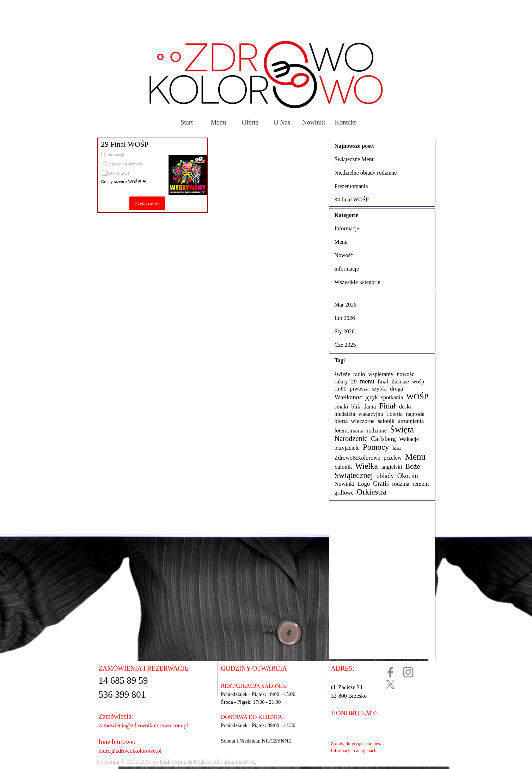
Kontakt (345, 122)
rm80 (341, 389)
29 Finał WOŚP (125, 144)
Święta (402, 429)
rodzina (401, 484)
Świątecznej (354, 475)
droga (396, 389)
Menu (219, 122)
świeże (342, 374)
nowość (405, 374)
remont (421, 484)
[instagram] (408, 672)
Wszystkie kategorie (357, 282)
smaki (341, 407)
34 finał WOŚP (352, 199)
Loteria (394, 414)
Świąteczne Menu (355, 159)
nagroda (415, 414)
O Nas (282, 122)
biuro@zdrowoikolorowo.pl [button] (130, 751)
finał (383, 382)
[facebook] (390, 672)
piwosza (359, 389)
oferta (341, 421)
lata (397, 448)
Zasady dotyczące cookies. (356, 743)
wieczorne (363, 421)
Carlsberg (383, 439)
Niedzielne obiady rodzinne (366, 173)
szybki (380, 389)
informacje (347, 269)
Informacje (116, 155)
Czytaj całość (147, 203)
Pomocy (376, 447)
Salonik (343, 467)
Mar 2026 (346, 305)
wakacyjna (371, 414)
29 (354, 382)
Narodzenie (351, 438)
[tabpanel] (244, 762)
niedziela (345, 414)
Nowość (344, 255)
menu (367, 381)
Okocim (408, 476)
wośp (418, 382)
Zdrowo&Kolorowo (125, 164)
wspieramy (381, 374)
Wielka (366, 466)
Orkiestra (372, 492)
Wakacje (409, 439)
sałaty (341, 382)
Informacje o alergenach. (354, 750)
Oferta (250, 122)
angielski (392, 467)
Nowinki (314, 122)
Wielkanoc (348, 397)
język (371, 397)
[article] (152, 175)
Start (187, 122)
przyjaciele (347, 448)
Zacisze (400, 382)
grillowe (344, 493)
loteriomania (349, 431)
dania (370, 407)
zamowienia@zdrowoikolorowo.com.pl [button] (143, 725)
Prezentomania (351, 186)
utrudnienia (411, 421)
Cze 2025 (345, 345)
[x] (390, 685)
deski (405, 407)
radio (359, 374)
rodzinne (377, 431)
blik (356, 407)
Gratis (381, 484)
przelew (393, 458)
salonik (386, 421)
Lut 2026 (345, 318)
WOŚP (417, 397)
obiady (385, 476)
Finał (387, 406)
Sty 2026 (345, 331)
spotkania (392, 397)
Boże (413, 466)
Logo (364, 484)
